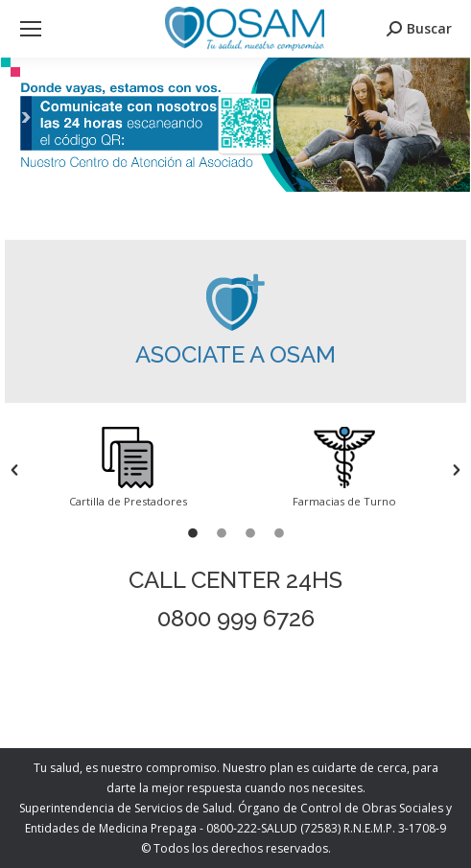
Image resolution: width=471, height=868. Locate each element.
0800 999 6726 (236, 618)
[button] (14, 470)
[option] (128, 470)
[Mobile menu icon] (31, 29)
